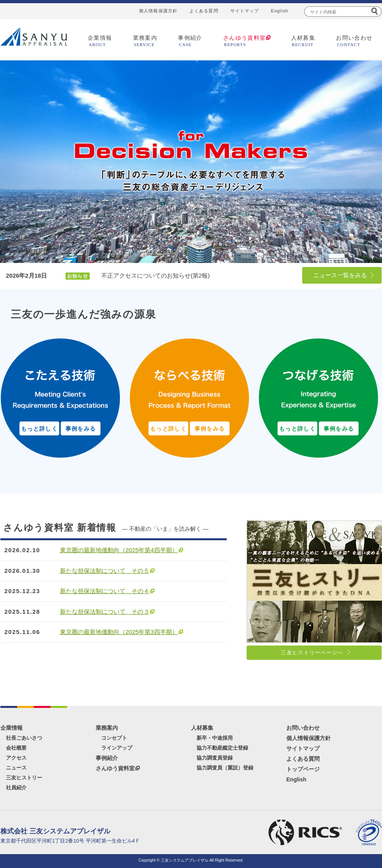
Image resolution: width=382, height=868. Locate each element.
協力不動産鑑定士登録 (222, 748)
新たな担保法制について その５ (105, 571)
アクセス (16, 758)
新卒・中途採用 (215, 738)
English (280, 11)
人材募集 (303, 41)
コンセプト (114, 738)
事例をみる (81, 429)
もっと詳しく (39, 429)
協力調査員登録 (215, 758)
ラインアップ (117, 748)
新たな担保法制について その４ (105, 591)
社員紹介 (16, 788)
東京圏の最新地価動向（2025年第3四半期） (119, 632)
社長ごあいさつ (24, 738)
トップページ (303, 769)
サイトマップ (245, 11)
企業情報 (100, 41)
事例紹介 (190, 41)
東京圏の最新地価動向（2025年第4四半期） (119, 550)
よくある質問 (204, 11)
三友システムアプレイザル (34, 37)
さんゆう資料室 (115, 768)
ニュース (16, 768)
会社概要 (16, 748)
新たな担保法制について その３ (105, 612)
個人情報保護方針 (158, 11)
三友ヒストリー (24, 778)
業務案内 (145, 41)
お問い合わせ (354, 41)
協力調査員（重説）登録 (225, 768)
